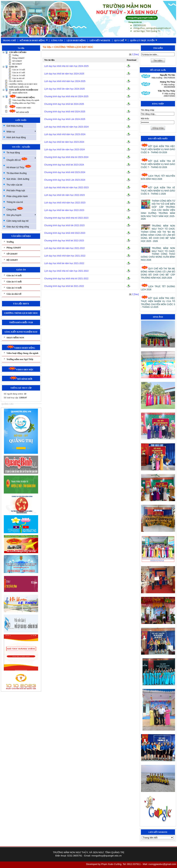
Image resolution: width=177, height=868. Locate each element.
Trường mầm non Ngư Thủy (24, 103)
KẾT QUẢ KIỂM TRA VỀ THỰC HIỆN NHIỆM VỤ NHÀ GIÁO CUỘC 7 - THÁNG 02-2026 (158, 164)
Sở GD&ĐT (17, 61)
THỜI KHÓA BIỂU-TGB (19, 87)
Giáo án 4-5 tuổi (19, 73)
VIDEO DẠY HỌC (20, 108)
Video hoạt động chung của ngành (26, 100)
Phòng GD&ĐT (18, 58)
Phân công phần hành (17, 196)
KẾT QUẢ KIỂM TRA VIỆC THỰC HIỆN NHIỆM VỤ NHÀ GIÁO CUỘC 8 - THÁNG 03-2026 (158, 149)
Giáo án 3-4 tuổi (19, 75)
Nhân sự (21, 132)
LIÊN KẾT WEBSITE (100, 40)
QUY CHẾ (120, 40)
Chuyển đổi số (21, 159)
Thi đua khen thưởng (17, 173)
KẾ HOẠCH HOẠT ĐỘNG (34, 40)
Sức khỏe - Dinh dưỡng (18, 179)
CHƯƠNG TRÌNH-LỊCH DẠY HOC (23, 84)
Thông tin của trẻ (15, 202)
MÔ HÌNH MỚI (19, 112)
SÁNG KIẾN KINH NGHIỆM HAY (24, 90)
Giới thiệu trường (15, 126)
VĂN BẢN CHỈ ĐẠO (18, 52)
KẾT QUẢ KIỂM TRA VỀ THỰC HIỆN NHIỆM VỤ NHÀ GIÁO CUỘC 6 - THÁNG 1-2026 (158, 191)
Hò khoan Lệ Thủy (19, 166)
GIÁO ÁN (13, 67)
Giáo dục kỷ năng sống (18, 227)
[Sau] (136, 54)
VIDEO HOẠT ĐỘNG (22, 97)
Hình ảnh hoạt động (16, 137)
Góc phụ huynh (21, 215)
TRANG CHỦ (9, 40)
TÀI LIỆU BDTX (16, 81)
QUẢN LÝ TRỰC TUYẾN (144, 40)
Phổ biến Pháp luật (16, 191)
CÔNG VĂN (57, 40)
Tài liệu (47, 47)
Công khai (15, 209)
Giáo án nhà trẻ (18, 78)
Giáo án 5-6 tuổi (19, 70)
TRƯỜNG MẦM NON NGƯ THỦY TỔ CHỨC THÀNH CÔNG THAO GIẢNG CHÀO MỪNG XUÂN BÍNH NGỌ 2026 (158, 254)
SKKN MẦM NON (20, 93)
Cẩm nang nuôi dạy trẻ (18, 221)
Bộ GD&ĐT (17, 64)
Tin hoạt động (13, 153)
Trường (15, 55)
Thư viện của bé (14, 185)
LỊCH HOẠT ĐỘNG (76, 40)
